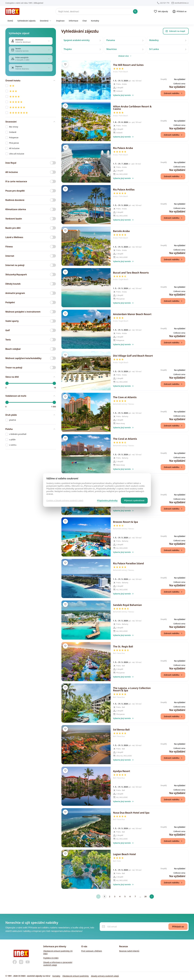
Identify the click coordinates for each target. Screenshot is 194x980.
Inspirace (60, 21)
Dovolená (46, 21)
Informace (73, 21)
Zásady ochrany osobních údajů (105, 976)
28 (145, 896)
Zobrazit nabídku (173, 93)
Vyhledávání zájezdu (26, 21)
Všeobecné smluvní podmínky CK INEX (58, 952)
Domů (10, 21)
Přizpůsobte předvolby (107, 500)
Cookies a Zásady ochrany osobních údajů (65, 500)
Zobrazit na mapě (175, 31)
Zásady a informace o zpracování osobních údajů (58, 964)
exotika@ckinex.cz (182, 3)
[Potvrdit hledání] (135, 11)
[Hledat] (97, 11)
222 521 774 (165, 3)
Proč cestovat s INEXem (92, 951)
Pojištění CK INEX (51, 958)
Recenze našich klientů (129, 951)
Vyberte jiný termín (123, 95)
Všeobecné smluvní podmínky (76, 976)
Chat (85, 21)
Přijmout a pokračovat (134, 500)
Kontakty (95, 21)
